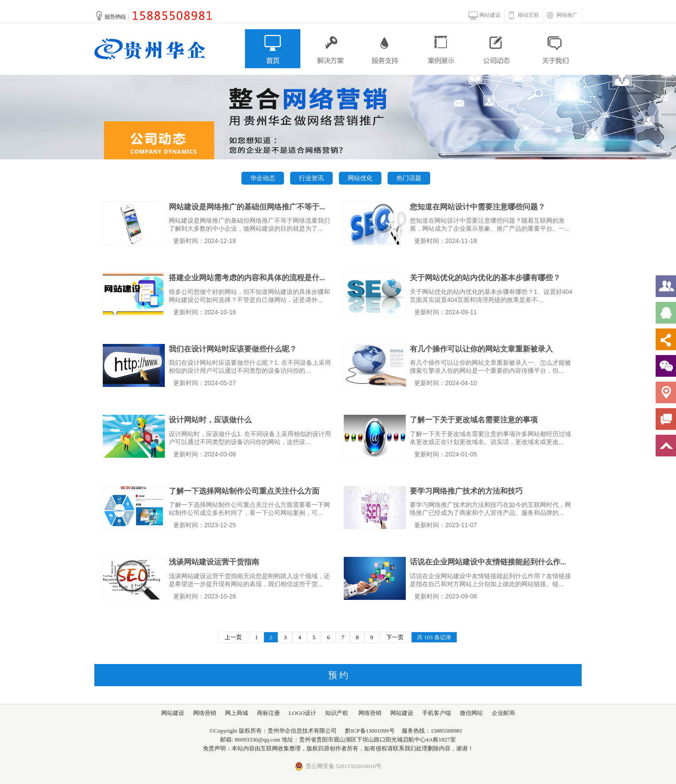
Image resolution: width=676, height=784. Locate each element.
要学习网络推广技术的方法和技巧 (466, 491)
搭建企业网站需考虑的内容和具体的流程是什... (247, 278)
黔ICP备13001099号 (370, 731)
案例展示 (441, 49)
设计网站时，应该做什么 (210, 420)
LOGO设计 (303, 713)
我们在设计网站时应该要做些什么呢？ (233, 349)
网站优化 (360, 178)
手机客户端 (437, 713)
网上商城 (237, 713)
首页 (273, 49)
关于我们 (554, 49)
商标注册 (268, 713)
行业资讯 (311, 178)
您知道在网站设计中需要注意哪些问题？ (478, 207)
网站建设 (490, 15)
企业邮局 (503, 713)
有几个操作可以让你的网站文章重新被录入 (481, 349)
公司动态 (498, 49)
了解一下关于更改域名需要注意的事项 (474, 420)
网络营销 (205, 713)
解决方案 (329, 49)
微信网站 (471, 713)
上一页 (233, 637)
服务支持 (385, 49)
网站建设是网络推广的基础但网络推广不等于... (247, 207)
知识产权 (337, 713)
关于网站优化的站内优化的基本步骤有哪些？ (485, 278)
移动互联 (528, 15)
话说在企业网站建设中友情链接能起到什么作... (488, 562)
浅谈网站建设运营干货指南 (214, 562)
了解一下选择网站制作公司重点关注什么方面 (244, 491)
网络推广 (567, 15)
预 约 (338, 675)
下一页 (395, 637)
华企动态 (263, 178)
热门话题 (409, 178)
